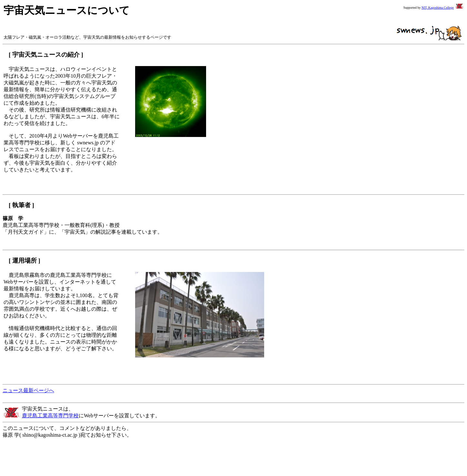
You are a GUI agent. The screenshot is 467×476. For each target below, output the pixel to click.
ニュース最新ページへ (28, 390)
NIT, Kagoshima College (438, 8)
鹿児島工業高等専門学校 (50, 416)
